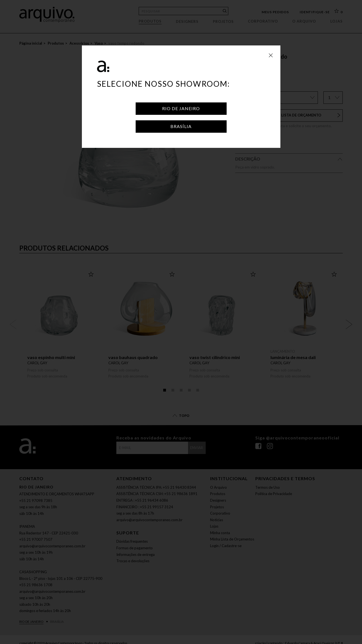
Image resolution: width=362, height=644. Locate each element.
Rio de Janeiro (181, 108)
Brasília (181, 126)
